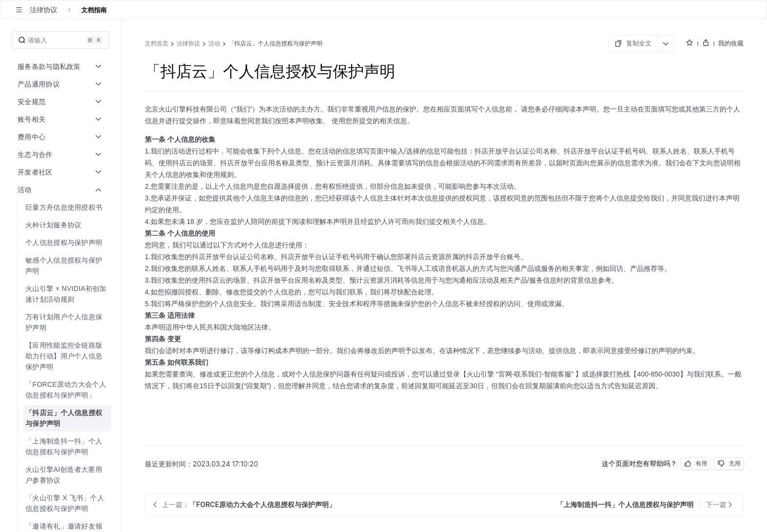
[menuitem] (61, 207)
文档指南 (94, 10)
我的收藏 (731, 43)
